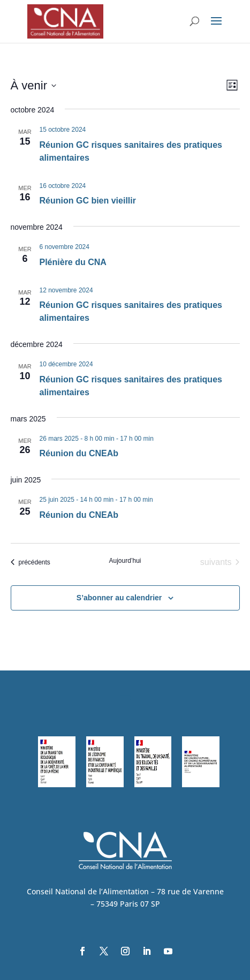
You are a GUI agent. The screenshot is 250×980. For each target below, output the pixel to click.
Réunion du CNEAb (79, 453)
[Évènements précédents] (31, 562)
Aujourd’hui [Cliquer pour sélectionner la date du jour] (125, 561)
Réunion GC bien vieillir (88, 201)
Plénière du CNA (73, 262)
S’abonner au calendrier (119, 598)
